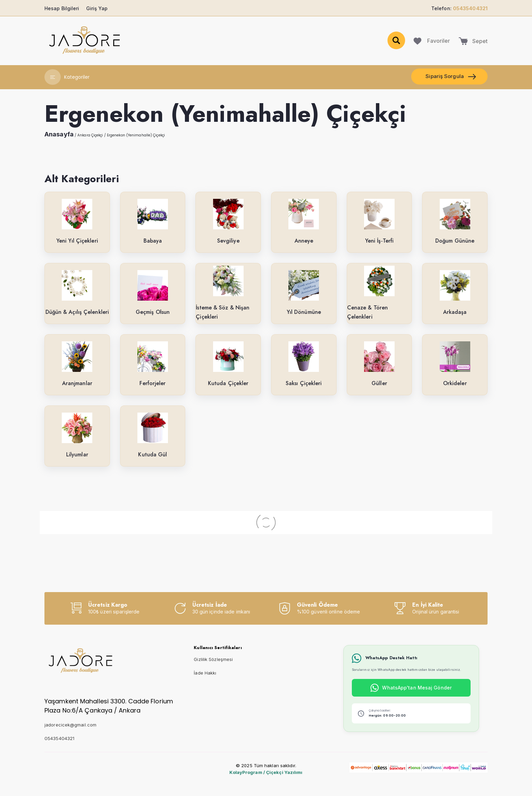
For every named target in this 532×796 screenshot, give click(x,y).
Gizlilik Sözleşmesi (213, 659)
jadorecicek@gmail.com (70, 725)
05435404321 (59, 738)
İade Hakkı (205, 673)
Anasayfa (59, 134)
